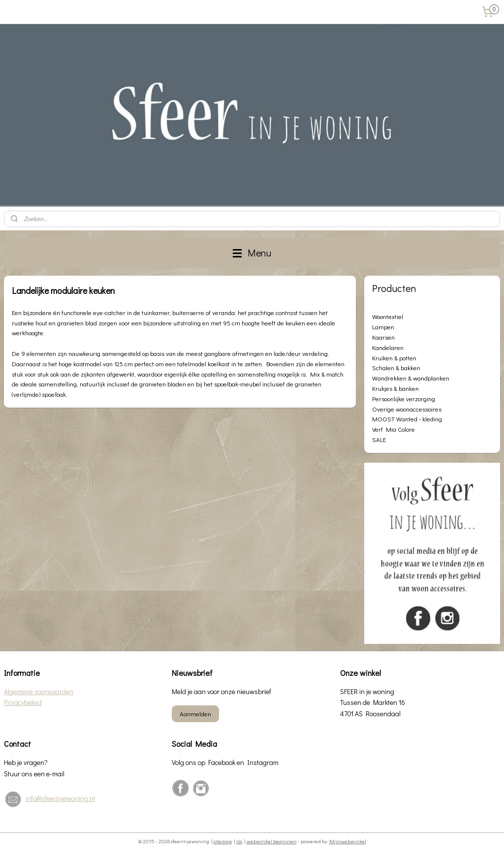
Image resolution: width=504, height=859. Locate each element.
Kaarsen (383, 337)
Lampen (383, 327)
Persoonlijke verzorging (404, 398)
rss (239, 841)
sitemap (223, 841)
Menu (252, 253)
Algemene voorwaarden (39, 691)
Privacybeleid (23, 702)
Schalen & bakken (396, 367)
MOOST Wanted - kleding (407, 419)
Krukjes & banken (395, 388)
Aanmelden (195, 714)
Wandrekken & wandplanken (411, 378)
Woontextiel (388, 316)
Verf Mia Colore (394, 429)
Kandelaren (388, 347)
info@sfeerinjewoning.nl (60, 798)
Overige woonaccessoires (407, 409)
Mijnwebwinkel (348, 841)
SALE (379, 439)
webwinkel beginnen (272, 841)
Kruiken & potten (394, 358)
